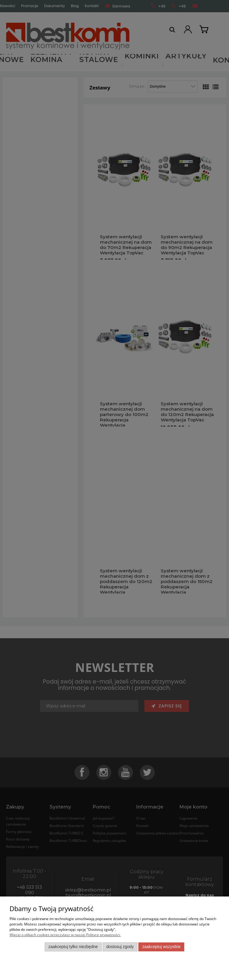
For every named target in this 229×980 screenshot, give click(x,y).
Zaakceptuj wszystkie (161, 947)
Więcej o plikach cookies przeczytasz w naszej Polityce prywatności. (65, 935)
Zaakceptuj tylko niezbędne (73, 947)
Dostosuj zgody (120, 947)
